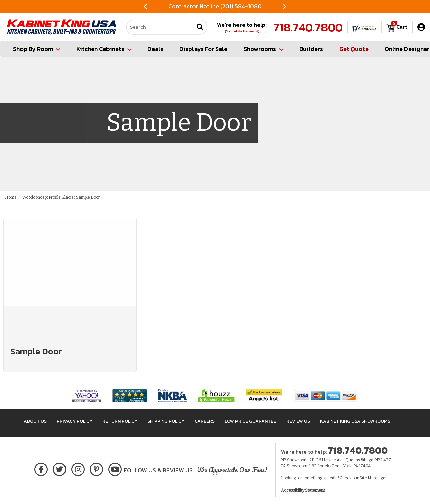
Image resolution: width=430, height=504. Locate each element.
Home (11, 197)
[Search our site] (160, 27)
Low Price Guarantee (250, 421)
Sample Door (36, 351)
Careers (205, 421)
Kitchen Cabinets (104, 49)
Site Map (368, 478)
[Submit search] (200, 27)
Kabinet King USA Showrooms (355, 421)
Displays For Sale (203, 49)
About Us (35, 421)
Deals (155, 49)
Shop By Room (37, 49)
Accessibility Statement (303, 490)
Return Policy (120, 421)
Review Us (298, 421)
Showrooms (263, 49)
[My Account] (421, 27)
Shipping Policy (166, 421)
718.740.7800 (308, 27)
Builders (311, 49)
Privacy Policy (75, 421)
